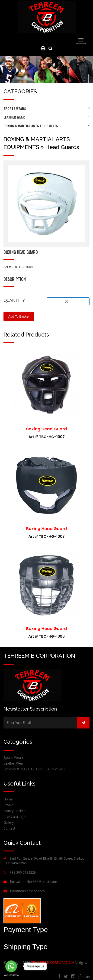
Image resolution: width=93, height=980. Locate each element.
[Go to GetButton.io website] (11, 975)
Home (8, 799)
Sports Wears (46, 108)
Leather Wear (46, 117)
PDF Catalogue (15, 817)
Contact (9, 828)
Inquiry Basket (14, 811)
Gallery (9, 822)
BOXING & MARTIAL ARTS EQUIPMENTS (46, 126)
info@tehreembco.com (27, 891)
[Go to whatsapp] (11, 966)
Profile (8, 805)
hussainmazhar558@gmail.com (34, 882)
